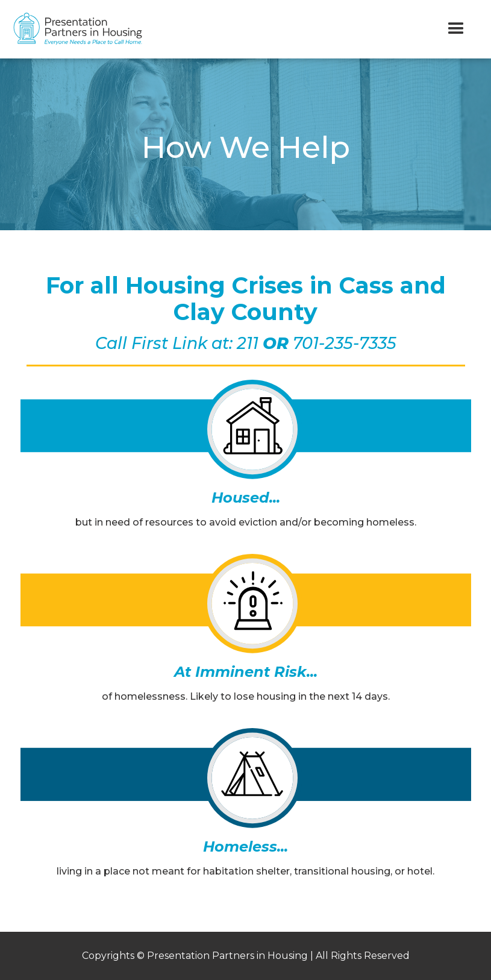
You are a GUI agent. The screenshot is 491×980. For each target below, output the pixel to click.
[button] (456, 29)
